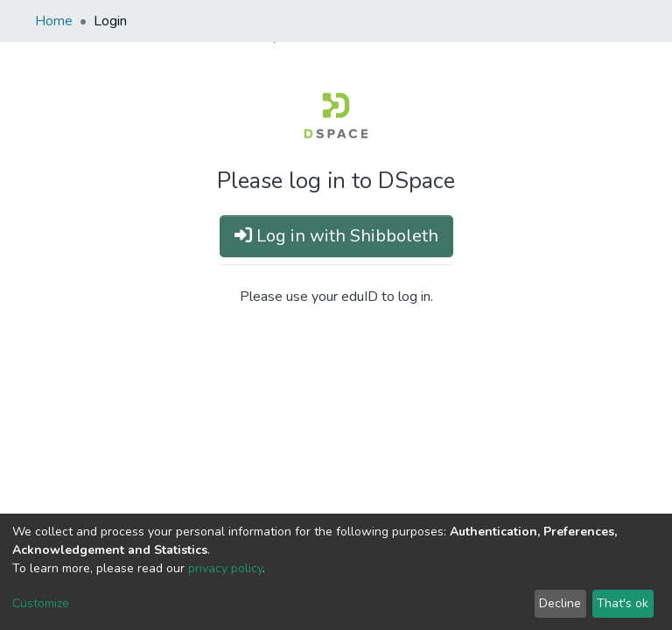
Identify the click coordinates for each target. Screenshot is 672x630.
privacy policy (225, 568)
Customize (41, 603)
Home (54, 21)
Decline (560, 603)
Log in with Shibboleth (336, 236)
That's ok (623, 603)
